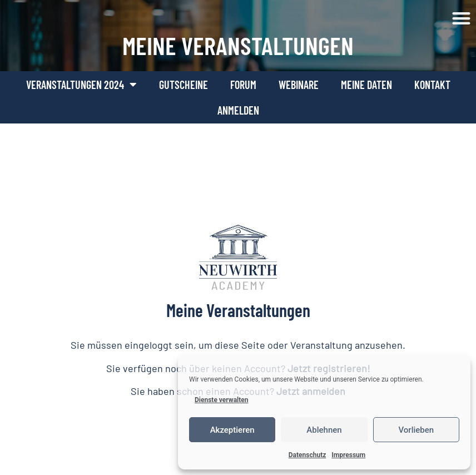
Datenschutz (308, 455)
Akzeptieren (232, 430)
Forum (243, 85)
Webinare (299, 85)
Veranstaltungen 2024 (81, 85)
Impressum (348, 455)
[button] (462, 19)
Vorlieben (416, 430)
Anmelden (238, 110)
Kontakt (432, 85)
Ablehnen (324, 430)
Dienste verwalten (222, 400)
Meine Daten (366, 85)
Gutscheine (184, 85)
